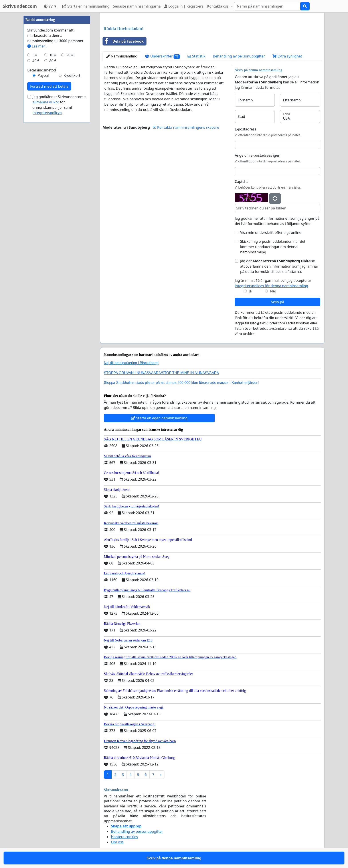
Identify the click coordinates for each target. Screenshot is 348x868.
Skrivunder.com (20, 6)
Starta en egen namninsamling (159, 418)
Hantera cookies (124, 837)
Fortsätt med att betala (49, 86)
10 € (53, 55)
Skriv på (278, 302)
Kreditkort (72, 75)
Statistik (196, 56)
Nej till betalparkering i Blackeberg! (131, 363)
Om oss (117, 842)
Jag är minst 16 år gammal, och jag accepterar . (273, 283)
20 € (70, 55)
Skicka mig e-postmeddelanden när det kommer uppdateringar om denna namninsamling (273, 247)
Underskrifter (163, 56)
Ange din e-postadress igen (258, 155)
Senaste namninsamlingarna (137, 6)
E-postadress (245, 129)
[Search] (267, 6)
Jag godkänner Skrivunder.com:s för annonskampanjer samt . (59, 105)
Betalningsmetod (42, 70)
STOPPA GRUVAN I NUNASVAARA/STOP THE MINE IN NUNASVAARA (161, 373)
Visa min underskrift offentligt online (271, 233)
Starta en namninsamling (86, 6)
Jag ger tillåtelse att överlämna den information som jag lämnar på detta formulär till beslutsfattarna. (279, 266)
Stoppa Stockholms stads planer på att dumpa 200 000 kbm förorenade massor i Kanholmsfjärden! (182, 383)
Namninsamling (122, 56)
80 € (53, 61)
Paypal (43, 75)
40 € (36, 61)
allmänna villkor (46, 102)
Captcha (242, 181)
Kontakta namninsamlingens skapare (186, 127)
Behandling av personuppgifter (239, 56)
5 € (35, 55)
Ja (250, 291)
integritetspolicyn (47, 113)
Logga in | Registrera (184, 6)
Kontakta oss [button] (218, 6)
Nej (273, 291)
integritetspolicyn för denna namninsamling (271, 286)
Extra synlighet (287, 56)
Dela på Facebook (123, 41)
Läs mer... (37, 46)
